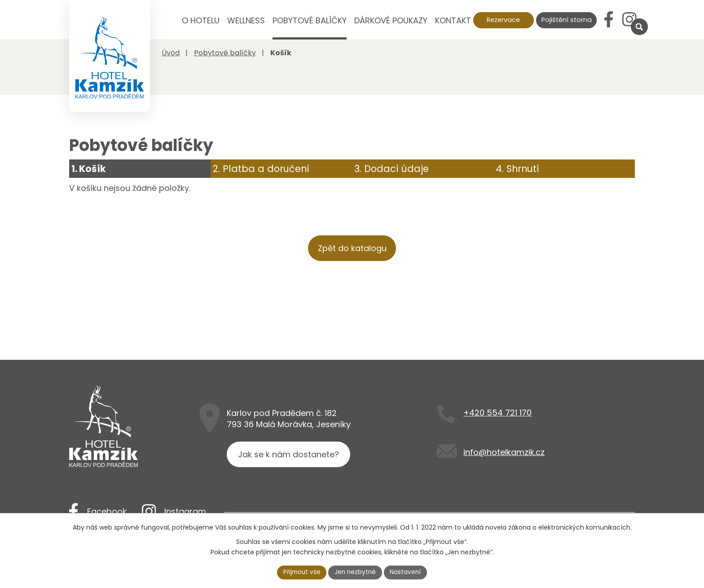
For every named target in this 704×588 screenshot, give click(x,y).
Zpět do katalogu (352, 250)
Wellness (246, 20)
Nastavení (407, 572)
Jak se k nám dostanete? (289, 457)
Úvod (167, 27)
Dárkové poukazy (391, 20)
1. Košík (89, 169)
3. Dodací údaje (392, 169)
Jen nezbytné (356, 572)
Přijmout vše (301, 572)
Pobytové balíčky (310, 20)
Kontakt (453, 20)
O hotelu (201, 20)
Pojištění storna (567, 20)
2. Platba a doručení (261, 169)
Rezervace (503, 20)
